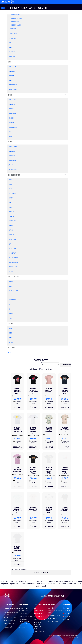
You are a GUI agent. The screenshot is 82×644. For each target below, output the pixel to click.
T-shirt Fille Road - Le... (65, 430)
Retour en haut (41, 572)
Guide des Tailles (39, 632)
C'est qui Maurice (67, 635)
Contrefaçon (53, 619)
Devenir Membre (10, 623)
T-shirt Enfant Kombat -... (65, 509)
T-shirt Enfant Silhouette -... (33, 391)
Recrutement (24, 614)
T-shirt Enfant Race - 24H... (65, 470)
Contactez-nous (39, 611)
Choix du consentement (72, 638)
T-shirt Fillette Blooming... (17, 469)
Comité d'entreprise (26, 617)
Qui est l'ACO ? (24, 611)
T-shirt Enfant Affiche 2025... (65, 391)
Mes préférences (54, 621)
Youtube (67, 614)
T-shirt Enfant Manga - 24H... (49, 510)
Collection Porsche (11, 618)
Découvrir (17, 407)
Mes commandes (39, 617)
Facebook (67, 608)
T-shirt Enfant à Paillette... (33, 509)
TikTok (66, 619)
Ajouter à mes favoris (17, 396)
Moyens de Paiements (41, 619)
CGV (50, 613)
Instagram (67, 617)
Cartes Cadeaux (10, 620)
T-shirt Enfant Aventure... (17, 549)
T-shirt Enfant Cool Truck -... (17, 431)
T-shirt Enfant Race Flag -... (17, 510)
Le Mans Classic (42, 8)
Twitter (66, 611)
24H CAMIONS (31, 8)
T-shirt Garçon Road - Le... (49, 430)
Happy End (75, 635)
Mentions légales (54, 616)
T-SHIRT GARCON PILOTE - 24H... (49, 470)
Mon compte (38, 614)
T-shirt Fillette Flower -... (49, 390)
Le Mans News (24, 608)
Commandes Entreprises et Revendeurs (24, 621)
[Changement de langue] (6, 2)
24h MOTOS (22, 8)
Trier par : (68, 365)
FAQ (35, 608)
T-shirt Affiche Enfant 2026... (17, 391)
